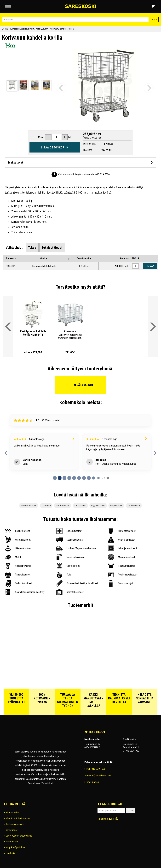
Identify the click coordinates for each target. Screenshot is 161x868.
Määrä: (41, 137)
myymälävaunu (98, 506)
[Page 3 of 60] (69, 478)
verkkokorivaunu (29, 506)
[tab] (14, 248)
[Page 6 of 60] (84, 478)
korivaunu (46, 506)
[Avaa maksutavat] (80, 162)
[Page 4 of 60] (74, 478)
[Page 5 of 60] (79, 478)
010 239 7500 (103, 174)
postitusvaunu (63, 506)
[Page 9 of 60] (98, 478)
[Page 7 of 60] (89, 478)
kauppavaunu (116, 506)
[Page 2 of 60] (64, 478)
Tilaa (131, 810)
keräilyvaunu (80, 506)
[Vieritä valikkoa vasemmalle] (8, 327)
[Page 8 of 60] (94, 478)
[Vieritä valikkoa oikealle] (153, 327)
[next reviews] (155, 453)
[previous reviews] (6, 453)
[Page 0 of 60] (55, 478)
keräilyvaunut (134, 506)
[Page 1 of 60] (60, 478)
